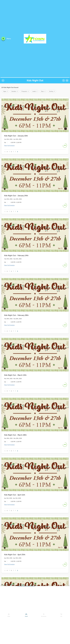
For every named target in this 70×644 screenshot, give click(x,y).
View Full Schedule (9, 146)
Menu (9, 39)
